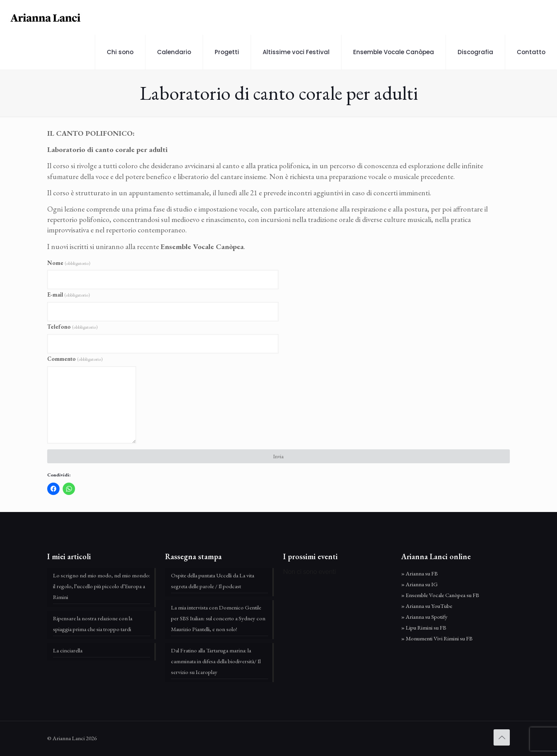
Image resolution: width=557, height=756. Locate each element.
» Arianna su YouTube (427, 606)
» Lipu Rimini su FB (424, 627)
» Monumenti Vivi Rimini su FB (437, 638)
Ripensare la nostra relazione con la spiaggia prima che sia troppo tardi (93, 624)
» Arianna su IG (419, 584)
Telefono (72, 327)
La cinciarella (68, 650)
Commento (75, 359)
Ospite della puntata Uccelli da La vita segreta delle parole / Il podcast (213, 581)
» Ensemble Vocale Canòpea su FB (440, 595)
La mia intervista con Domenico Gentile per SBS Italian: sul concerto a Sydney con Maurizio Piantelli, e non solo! (218, 618)
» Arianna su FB (419, 573)
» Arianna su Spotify (424, 617)
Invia (278, 456)
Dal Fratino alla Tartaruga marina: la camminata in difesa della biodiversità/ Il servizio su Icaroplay (216, 661)
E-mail (68, 294)
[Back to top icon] (502, 737)
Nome (69, 263)
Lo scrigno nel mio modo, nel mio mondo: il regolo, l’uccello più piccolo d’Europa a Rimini (102, 586)
